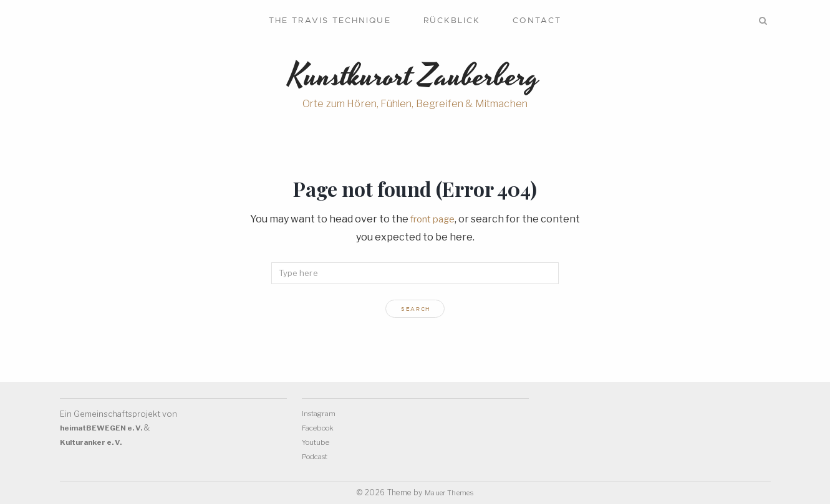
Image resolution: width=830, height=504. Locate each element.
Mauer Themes (449, 492)
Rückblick (452, 20)
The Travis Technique (330, 20)
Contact (537, 20)
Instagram (321, 415)
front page (433, 223)
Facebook (321, 429)
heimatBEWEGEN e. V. (107, 429)
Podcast (318, 456)
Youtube (319, 442)
